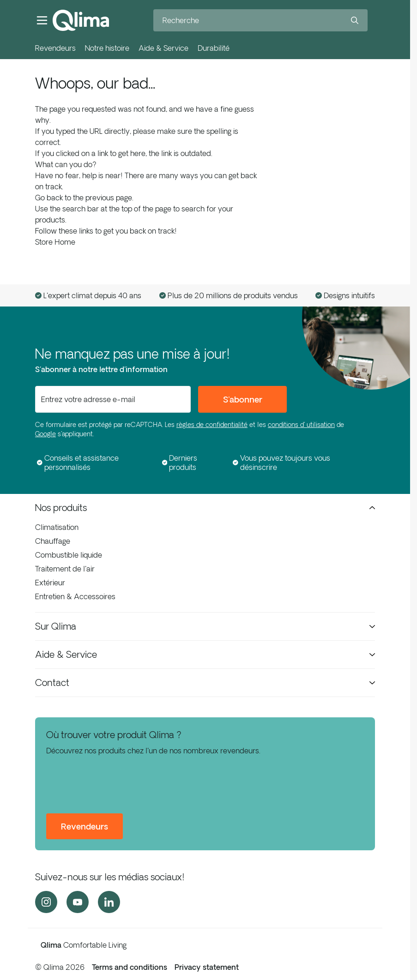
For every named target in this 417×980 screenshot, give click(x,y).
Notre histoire (107, 48)
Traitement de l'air (65, 569)
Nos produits (205, 508)
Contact (205, 682)
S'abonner (243, 399)
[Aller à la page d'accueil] (81, 20)
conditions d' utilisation (301, 425)
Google (45, 434)
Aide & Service (163, 48)
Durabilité (214, 48)
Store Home (55, 242)
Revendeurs (55, 48)
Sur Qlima (205, 626)
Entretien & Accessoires (75, 596)
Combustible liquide (69, 555)
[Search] (355, 20)
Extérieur (50, 583)
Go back (49, 198)
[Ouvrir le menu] (42, 20)
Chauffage (53, 541)
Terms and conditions (130, 967)
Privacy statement (207, 967)
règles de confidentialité (212, 425)
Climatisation (57, 527)
